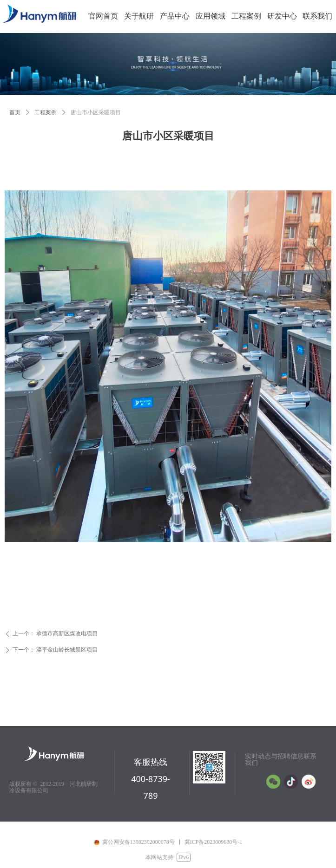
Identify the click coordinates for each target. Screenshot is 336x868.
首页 (15, 112)
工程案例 (46, 112)
